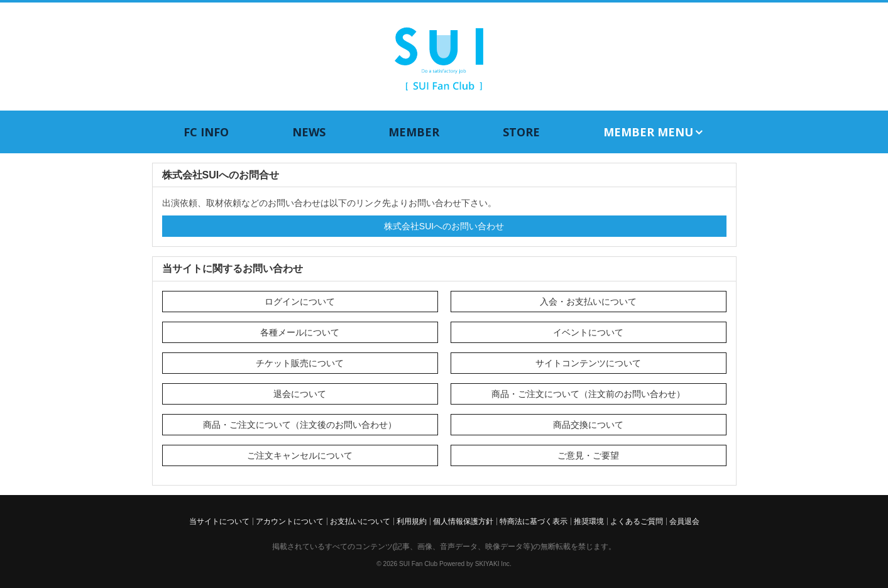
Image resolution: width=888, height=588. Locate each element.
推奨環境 (589, 521)
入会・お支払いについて (588, 302)
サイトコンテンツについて (588, 363)
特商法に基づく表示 (534, 521)
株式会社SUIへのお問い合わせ (444, 226)
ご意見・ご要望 (588, 455)
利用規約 (412, 521)
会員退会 (684, 521)
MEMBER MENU (654, 132)
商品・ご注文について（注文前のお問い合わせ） (588, 394)
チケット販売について (300, 363)
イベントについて (588, 332)
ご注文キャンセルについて (300, 455)
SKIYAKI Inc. (493, 564)
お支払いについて (360, 521)
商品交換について (588, 425)
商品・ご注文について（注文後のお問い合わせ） (300, 425)
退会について (300, 394)
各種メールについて (300, 332)
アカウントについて (290, 521)
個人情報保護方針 (463, 521)
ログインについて (300, 302)
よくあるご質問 (637, 521)
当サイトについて (219, 521)
